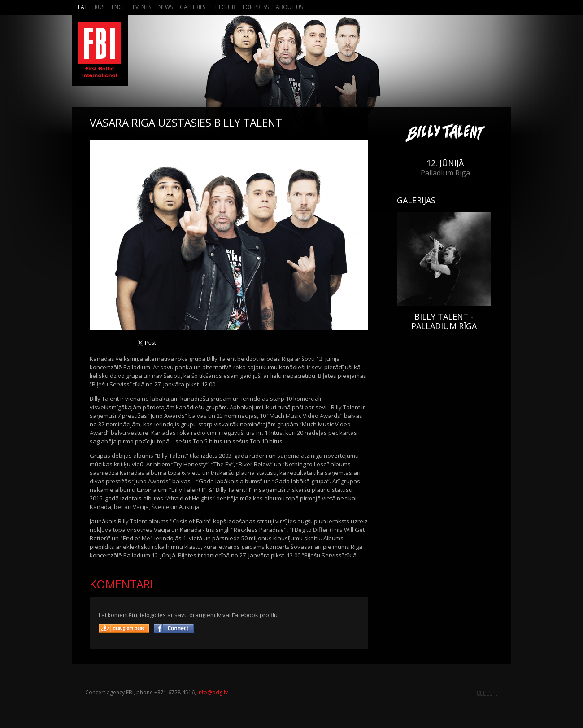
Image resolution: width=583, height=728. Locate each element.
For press (256, 7)
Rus (100, 7)
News (165, 7)
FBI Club (224, 7)
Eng (117, 7)
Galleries (193, 7)
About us (289, 7)
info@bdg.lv (213, 692)
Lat (83, 7)
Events (142, 7)
